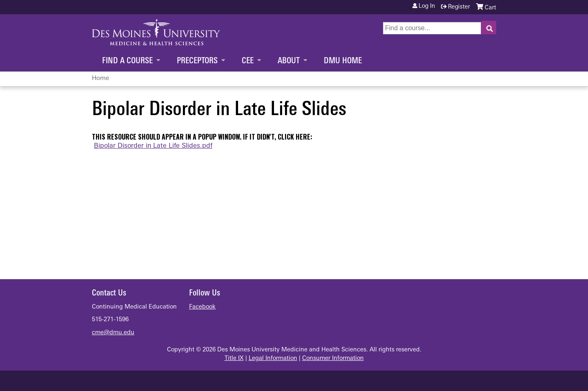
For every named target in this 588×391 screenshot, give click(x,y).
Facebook (202, 307)
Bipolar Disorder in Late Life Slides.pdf (153, 146)
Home (100, 79)
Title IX (234, 359)
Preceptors (197, 61)
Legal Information (273, 359)
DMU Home (343, 61)
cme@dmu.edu (113, 333)
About (289, 61)
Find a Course (127, 61)
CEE (248, 61)
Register (459, 7)
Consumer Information (333, 359)
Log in (427, 7)
